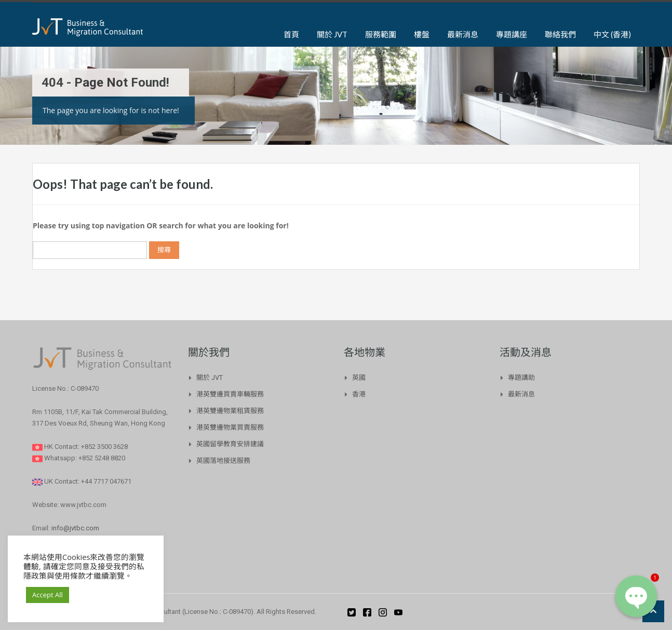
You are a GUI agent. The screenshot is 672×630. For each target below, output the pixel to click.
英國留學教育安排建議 (230, 444)
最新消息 (463, 34)
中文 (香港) (612, 34)
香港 (359, 394)
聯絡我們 (560, 34)
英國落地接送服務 (223, 461)
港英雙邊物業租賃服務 (230, 411)
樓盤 (422, 34)
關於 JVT (332, 34)
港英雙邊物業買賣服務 (230, 427)
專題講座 (512, 34)
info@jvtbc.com (75, 528)
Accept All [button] (48, 595)
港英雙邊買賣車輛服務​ (230, 394)
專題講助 (521, 378)
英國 (359, 378)
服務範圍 (381, 34)
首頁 (291, 34)
